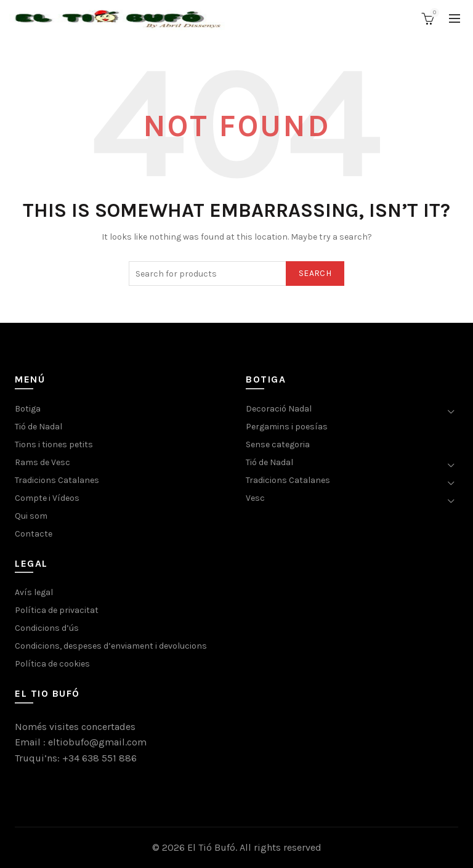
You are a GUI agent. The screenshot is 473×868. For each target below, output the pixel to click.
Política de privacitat (57, 610)
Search (315, 273)
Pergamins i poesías (287, 427)
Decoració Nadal (279, 409)
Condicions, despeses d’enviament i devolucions (111, 646)
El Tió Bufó (211, 847)
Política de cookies (52, 664)
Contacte (34, 534)
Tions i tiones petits (54, 444)
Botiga (28, 409)
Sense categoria (278, 444)
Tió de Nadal (38, 427)
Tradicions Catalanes (57, 480)
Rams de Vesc (42, 462)
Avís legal (34, 592)
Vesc (255, 498)
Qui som (31, 516)
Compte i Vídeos (47, 498)
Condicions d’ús (47, 628)
